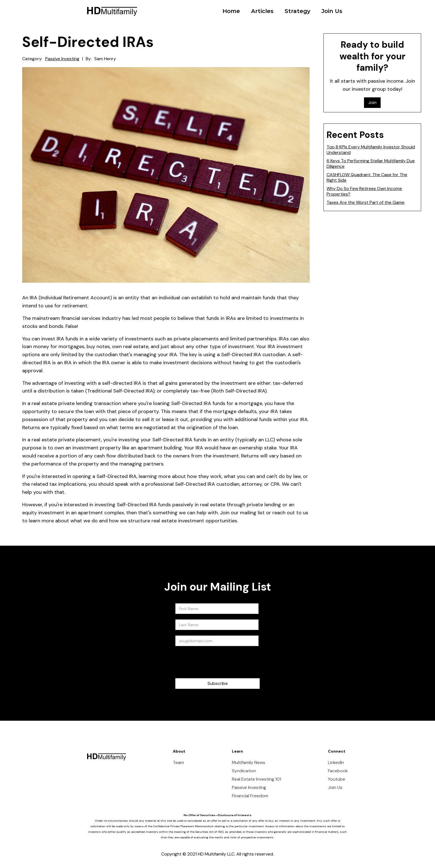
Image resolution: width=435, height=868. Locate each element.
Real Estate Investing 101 (256, 779)
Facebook (338, 771)
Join (372, 103)
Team (178, 763)
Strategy (298, 11)
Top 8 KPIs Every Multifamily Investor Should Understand (371, 150)
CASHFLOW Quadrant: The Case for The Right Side (367, 177)
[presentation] (217, 662)
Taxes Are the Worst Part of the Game (366, 202)
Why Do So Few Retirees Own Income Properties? (364, 191)
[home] (112, 7)
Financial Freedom (250, 796)
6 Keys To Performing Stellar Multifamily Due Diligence (371, 164)
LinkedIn (336, 763)
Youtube (337, 779)
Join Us (332, 11)
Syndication (244, 771)
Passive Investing (62, 59)
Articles (262, 11)
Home (231, 11)
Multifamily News (249, 763)
